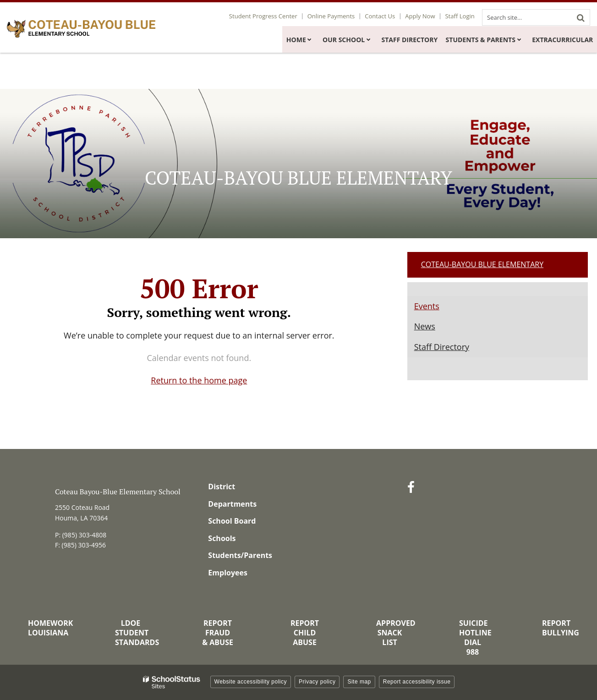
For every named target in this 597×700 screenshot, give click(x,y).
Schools (222, 538)
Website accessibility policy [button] (251, 682)
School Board (232, 521)
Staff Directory (442, 347)
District (222, 487)
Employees (228, 573)
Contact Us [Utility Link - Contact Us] (384, 16)
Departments (232, 504)
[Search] (581, 17)
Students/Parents (240, 555)
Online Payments (337, 16)
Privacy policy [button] (317, 682)
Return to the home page (199, 380)
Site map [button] (359, 682)
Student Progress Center (270, 16)
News (425, 326)
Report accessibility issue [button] (417, 682)
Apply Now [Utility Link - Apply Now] (422, 16)
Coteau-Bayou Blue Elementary (482, 264)
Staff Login (460, 16)
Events (427, 306)
